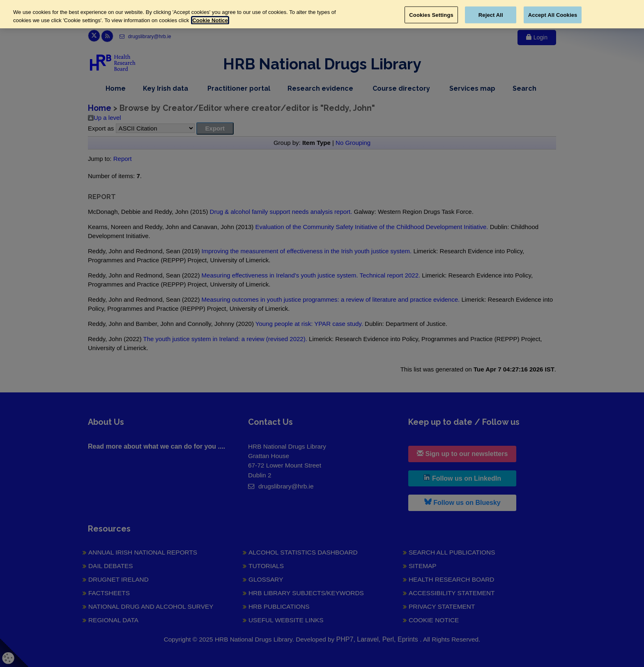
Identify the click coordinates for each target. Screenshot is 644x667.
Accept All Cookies (553, 15)
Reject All (491, 15)
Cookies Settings (431, 15)
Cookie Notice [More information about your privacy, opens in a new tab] (210, 20)
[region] (322, 14)
